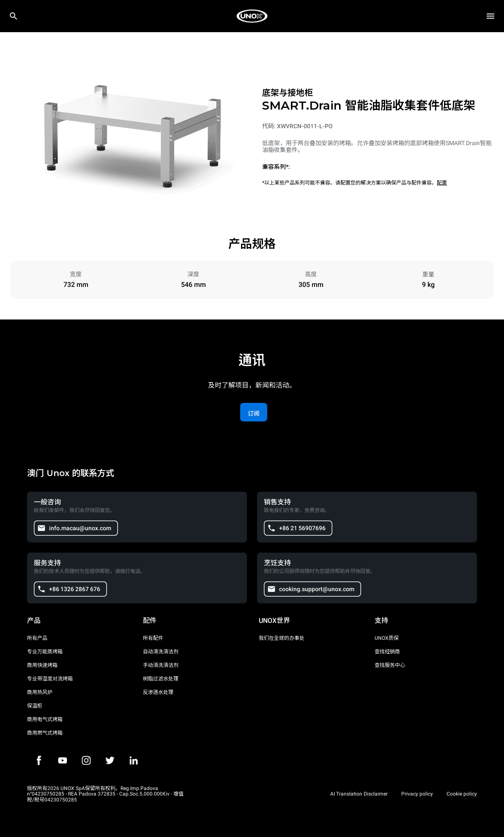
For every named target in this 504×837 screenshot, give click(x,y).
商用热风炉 (40, 692)
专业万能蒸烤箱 (45, 652)
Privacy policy (417, 794)
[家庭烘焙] (252, 16)
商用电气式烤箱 (45, 719)
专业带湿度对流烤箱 (50, 679)
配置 (442, 183)
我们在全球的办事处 (282, 638)
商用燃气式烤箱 (45, 733)
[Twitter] (110, 760)
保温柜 (35, 706)
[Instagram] (86, 760)
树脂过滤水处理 (161, 679)
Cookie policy (462, 794)
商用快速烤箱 (42, 665)
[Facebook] (39, 760)
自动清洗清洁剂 (161, 652)
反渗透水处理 (158, 692)
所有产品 (37, 638)
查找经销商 (387, 652)
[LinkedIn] (134, 760)
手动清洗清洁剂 (161, 665)
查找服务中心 (390, 665)
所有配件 (153, 638)
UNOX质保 (387, 638)
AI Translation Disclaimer (359, 794)
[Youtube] (63, 760)
